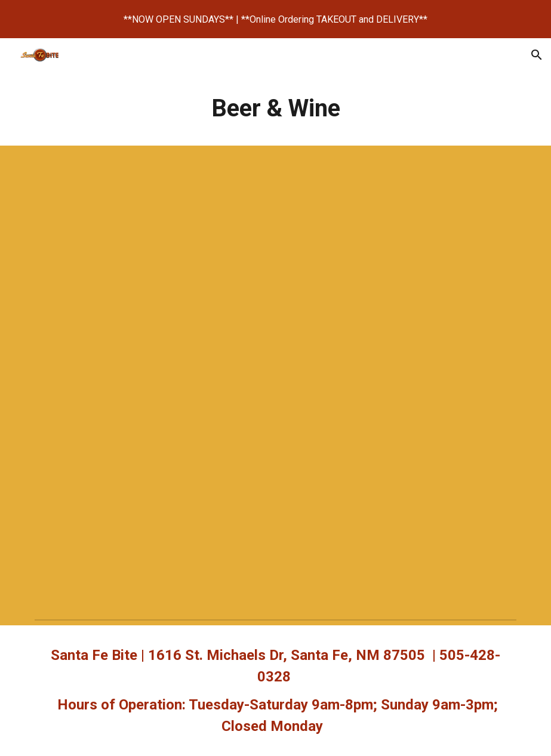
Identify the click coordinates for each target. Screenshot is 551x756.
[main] (275, 109)
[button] (537, 55)
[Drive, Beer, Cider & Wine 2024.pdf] (275, 380)
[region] (275, 19)
